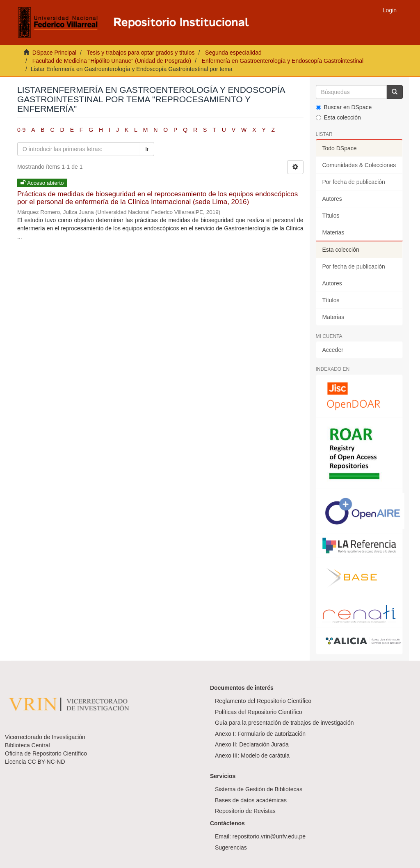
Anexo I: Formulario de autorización (260, 734)
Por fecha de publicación (354, 182)
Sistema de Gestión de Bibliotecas (259, 789)
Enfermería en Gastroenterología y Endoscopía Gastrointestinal (283, 61)
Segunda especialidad (233, 53)
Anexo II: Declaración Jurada (252, 744)
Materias (333, 232)
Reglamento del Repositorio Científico (263, 701)
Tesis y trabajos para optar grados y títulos (140, 53)
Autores (332, 199)
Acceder (333, 350)
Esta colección (338, 117)
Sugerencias (231, 847)
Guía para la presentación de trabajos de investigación (284, 723)
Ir (147, 149)
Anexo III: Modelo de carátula (252, 755)
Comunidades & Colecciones (359, 165)
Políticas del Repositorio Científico (258, 712)
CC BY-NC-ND (46, 762)
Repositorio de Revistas (245, 811)
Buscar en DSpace (344, 107)
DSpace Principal (54, 53)
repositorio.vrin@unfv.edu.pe (269, 836)
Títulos (331, 216)
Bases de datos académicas (251, 800)
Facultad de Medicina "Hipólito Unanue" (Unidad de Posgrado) (112, 61)
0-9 (21, 130)
